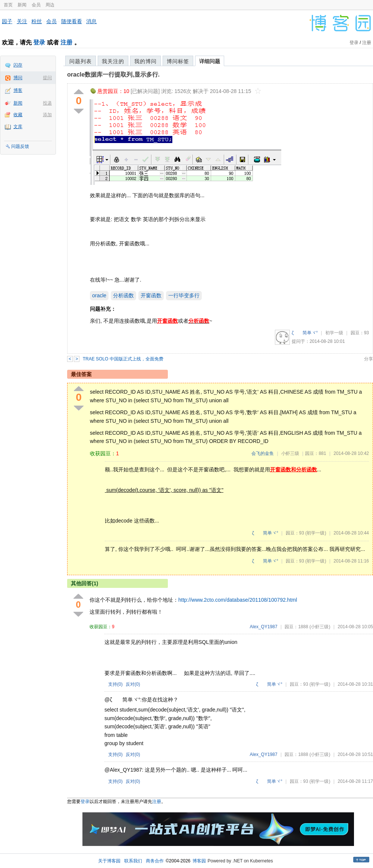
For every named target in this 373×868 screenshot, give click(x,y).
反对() (133, 684)
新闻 (22, 5)
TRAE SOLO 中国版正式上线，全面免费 (123, 359)
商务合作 (155, 861)
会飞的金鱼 (263, 453)
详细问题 (210, 61)
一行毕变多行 (184, 295)
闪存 (18, 65)
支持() (115, 684)
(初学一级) (316, 533)
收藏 (18, 115)
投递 (47, 103)
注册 (66, 42)
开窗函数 (151, 295)
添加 (47, 115)
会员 (36, 5)
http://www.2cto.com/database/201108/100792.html (238, 600)
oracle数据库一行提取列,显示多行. (113, 75)
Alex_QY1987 (264, 627)
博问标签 (178, 61)
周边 (50, 5)
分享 (369, 359)
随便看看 (72, 21)
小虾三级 (290, 453)
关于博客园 (109, 861)
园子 (7, 21)
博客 (18, 90)
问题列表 (81, 61)
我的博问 (145, 61)
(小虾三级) (320, 627)
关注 (22, 21)
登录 (39, 42)
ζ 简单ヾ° (305, 333)
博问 (18, 78)
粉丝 (37, 21)
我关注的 (113, 61)
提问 (47, 78)
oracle (99, 295)
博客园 (199, 861)
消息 (91, 21)
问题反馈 (20, 146)
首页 (8, 5)
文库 (18, 127)
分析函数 (123, 295)
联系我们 (133, 861)
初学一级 (334, 333)
